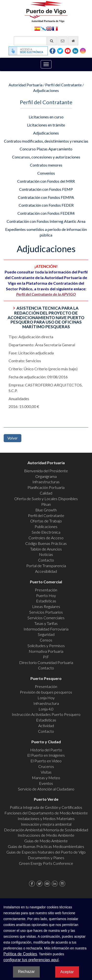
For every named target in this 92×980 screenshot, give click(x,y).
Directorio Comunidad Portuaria (46, 662)
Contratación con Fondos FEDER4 (46, 213)
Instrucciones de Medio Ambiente (46, 835)
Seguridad (46, 634)
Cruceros (46, 766)
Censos (46, 640)
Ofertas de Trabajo (46, 521)
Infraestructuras (46, 482)
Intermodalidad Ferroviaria (46, 629)
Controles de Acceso (46, 538)
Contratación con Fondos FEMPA (46, 197)
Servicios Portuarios (46, 612)
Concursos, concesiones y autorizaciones (46, 157)
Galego (43, 28)
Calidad (46, 493)
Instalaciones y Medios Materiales (46, 818)
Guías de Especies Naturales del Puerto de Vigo (46, 852)
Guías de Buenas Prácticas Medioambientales (46, 846)
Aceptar (67, 972)
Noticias (46, 554)
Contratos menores (46, 165)
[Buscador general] (35, 41)
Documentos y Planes (46, 858)
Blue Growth (46, 510)
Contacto (46, 560)
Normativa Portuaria (46, 651)
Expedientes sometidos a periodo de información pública (46, 232)
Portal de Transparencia (46, 566)
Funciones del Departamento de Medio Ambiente (46, 813)
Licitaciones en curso (46, 117)
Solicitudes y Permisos (46, 646)
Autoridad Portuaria (26, 85)
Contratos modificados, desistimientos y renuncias (46, 141)
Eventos (46, 783)
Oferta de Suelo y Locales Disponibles (46, 499)
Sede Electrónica (46, 532)
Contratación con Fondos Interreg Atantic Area (46, 221)
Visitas (46, 772)
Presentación (46, 590)
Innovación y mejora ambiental (46, 824)
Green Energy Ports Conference (46, 863)
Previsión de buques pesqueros (46, 692)
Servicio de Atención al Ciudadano (46, 789)
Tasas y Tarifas (46, 623)
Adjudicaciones (46, 90)
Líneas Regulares (46, 606)
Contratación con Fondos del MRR (46, 181)
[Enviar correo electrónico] (62, 41)
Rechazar (26, 972)
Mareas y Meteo (46, 778)
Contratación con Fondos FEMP (46, 189)
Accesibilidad (46, 571)
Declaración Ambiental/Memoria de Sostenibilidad (46, 830)
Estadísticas (46, 601)
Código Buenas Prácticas (46, 543)
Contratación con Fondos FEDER (46, 205)
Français (55, 28)
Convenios (46, 173)
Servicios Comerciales (46, 618)
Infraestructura (46, 703)
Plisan (46, 504)
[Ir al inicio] (73, 41)
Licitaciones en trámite (46, 125)
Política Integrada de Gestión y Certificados (46, 807)
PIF (46, 657)
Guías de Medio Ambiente (46, 841)
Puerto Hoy (46, 595)
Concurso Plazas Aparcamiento (46, 149)
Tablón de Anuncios (46, 549)
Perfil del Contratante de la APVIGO (46, 294)
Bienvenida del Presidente (46, 471)
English (49, 28)
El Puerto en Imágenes (46, 755)
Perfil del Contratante (63, 85)
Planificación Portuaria (46, 487)
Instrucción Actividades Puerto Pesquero (46, 714)
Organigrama (46, 476)
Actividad (46, 726)
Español (37, 28)
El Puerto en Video (46, 761)
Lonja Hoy (46, 698)
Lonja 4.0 (46, 709)
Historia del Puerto (46, 750)
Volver (13, 438)
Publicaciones (46, 526)
